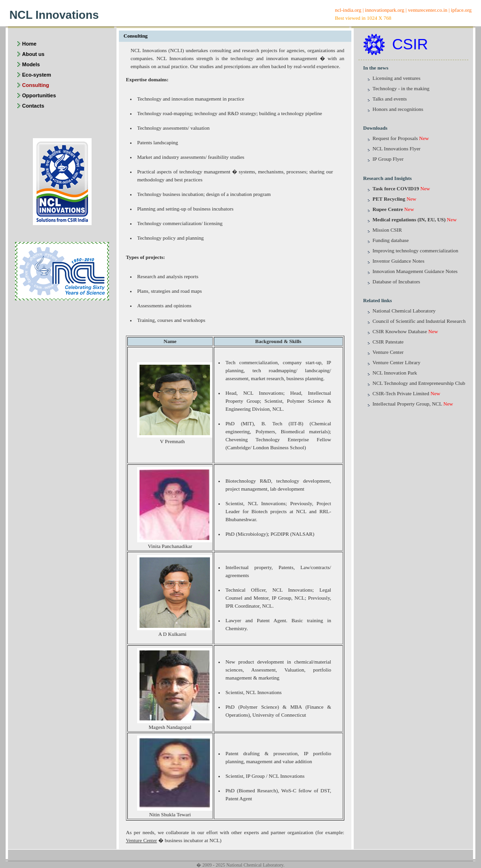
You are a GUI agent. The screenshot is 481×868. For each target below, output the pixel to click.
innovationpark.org (385, 10)
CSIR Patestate (388, 342)
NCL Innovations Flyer (396, 149)
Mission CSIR (387, 230)
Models (31, 64)
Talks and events (390, 99)
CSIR (410, 44)
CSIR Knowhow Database (400, 331)
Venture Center (141, 840)
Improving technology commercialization (415, 250)
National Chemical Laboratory (404, 311)
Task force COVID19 (396, 188)
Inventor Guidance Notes (399, 261)
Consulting (35, 85)
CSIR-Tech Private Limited (401, 393)
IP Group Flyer (388, 159)
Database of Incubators (396, 282)
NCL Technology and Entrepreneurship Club (419, 383)
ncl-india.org (348, 10)
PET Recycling (389, 199)
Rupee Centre (388, 209)
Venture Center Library (396, 362)
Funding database (391, 240)
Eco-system (37, 75)
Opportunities (39, 95)
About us (33, 54)
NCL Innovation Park (395, 373)
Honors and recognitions (398, 109)
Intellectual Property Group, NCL (407, 404)
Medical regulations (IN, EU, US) (409, 219)
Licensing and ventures (396, 78)
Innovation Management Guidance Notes (415, 271)
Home (29, 44)
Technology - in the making (401, 88)
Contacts (33, 106)
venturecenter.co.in (428, 10)
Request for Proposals (395, 138)
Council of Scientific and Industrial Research (419, 321)
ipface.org (461, 10)
